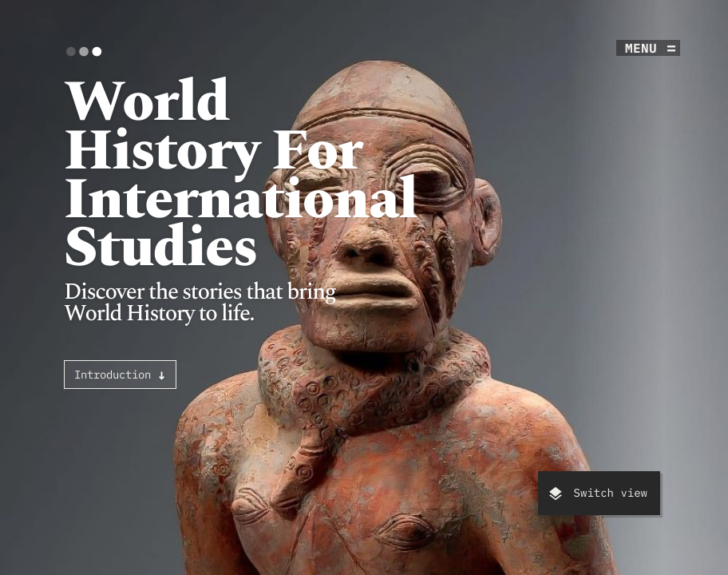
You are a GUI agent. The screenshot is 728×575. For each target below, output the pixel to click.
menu (641, 48)
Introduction (120, 375)
